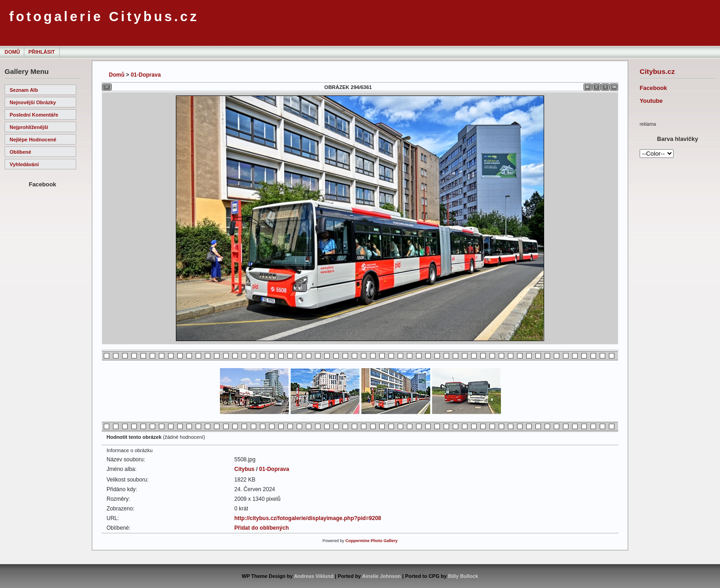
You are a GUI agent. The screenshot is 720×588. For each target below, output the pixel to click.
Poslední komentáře (34, 115)
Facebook (653, 88)
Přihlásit (42, 52)
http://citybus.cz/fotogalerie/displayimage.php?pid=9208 (308, 518)
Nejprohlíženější (29, 127)
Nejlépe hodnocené (33, 140)
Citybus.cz (657, 71)
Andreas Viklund (314, 576)
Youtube (651, 101)
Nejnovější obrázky (33, 102)
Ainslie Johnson (382, 576)
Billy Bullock (463, 576)
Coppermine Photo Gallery (371, 541)
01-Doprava (146, 75)
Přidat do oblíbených (262, 528)
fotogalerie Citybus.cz (104, 17)
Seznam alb (24, 90)
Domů (12, 52)
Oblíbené (20, 152)
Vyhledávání (24, 164)
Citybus (244, 469)
